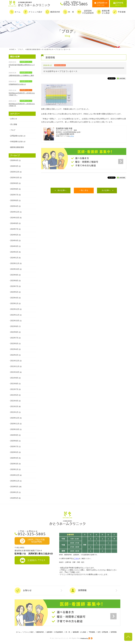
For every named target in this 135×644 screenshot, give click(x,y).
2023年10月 (15, 269)
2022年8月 (14, 332)
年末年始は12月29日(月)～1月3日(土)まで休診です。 (22, 94)
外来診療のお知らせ (18, 142)
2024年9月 (14, 223)
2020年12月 (15, 418)
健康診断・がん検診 (79, 632)
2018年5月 (14, 498)
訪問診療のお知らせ (18, 136)
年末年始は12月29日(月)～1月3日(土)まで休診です (22, 105)
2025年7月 (14, 195)
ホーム (18, 632)
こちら (72, 136)
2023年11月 (15, 263)
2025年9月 (14, 183)
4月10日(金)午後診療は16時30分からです (22, 66)
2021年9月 (14, 378)
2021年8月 (14, 384)
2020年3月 (14, 464)
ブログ (13, 130)
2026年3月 (14, 166)
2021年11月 (15, 366)
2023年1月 (14, 303)
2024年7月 (14, 229)
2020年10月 (15, 429)
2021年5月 (14, 395)
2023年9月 (14, 275)
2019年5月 (14, 487)
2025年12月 (15, 172)
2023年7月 (14, 286)
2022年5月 (14, 344)
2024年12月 (15, 212)
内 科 (68, 632)
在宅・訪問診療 (103, 632)
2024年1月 (14, 258)
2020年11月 (15, 424)
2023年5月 (14, 292)
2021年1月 (14, 412)
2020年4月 (14, 458)
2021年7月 (14, 389)
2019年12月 (15, 475)
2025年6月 (14, 200)
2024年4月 (14, 241)
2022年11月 (15, 315)
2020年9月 (14, 435)
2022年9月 (14, 326)
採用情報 (114, 632)
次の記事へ (106, 190)
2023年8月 (14, 281)
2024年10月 (15, 218)
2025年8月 (14, 189)
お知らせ (14, 119)
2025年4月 (14, 206)
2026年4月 (14, 160)
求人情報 (14, 124)
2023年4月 (14, 298)
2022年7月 (14, 338)
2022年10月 (15, 321)
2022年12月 (15, 309)
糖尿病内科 (40, 632)
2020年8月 (14, 441)
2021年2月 (14, 406)
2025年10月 (15, 178)
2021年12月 (15, 361)
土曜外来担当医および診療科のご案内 (21, 75)
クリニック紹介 (28, 632)
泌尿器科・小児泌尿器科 (55, 632)
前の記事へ (62, 190)
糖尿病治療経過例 (17, 147)
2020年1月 (14, 469)
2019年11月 (15, 481)
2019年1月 (14, 492)
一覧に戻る (84, 190)
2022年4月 (14, 349)
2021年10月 (15, 372)
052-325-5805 (77, 4)
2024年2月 (14, 252)
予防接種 (92, 632)
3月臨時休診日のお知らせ (17, 84)
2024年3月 (14, 246)
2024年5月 (14, 235)
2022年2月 (14, 355)
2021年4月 (14, 401)
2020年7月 (14, 447)
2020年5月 (14, 452)
